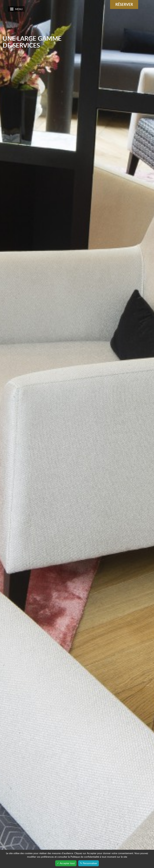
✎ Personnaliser (89, 863)
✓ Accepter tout (66, 863)
